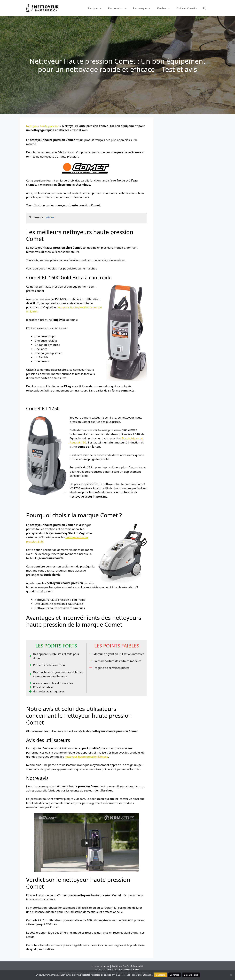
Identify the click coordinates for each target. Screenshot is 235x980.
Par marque (144, 8)
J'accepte (161, 975)
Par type (96, 8)
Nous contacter (100, 966)
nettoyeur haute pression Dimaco (86, 757)
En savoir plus (191, 975)
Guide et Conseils (187, 8)
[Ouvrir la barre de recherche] (204, 8)
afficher (50, 217)
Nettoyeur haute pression (43, 126)
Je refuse (175, 975)
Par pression (119, 8)
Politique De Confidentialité (128, 966)
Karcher (165, 8)
